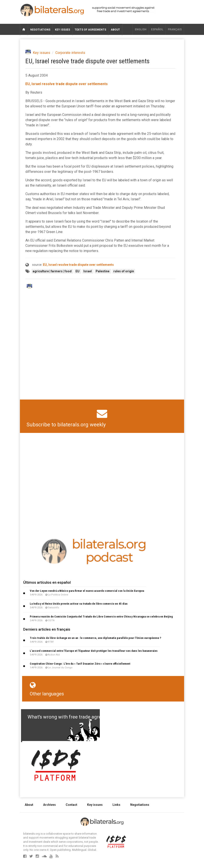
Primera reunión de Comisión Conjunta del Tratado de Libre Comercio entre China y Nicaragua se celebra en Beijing (101, 617)
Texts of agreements (90, 30)
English (141, 29)
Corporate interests (70, 53)
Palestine (103, 271)
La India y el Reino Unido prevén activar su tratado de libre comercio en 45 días (79, 604)
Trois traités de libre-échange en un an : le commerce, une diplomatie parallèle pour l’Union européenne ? (95, 638)
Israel (88, 271)
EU (78, 271)
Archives (49, 805)
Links (116, 805)
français (175, 29)
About (115, 30)
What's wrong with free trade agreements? (74, 717)
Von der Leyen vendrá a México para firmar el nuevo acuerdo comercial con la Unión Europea (87, 591)
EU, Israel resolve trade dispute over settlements (67, 84)
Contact (71, 805)
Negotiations (40, 30)
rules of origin (124, 271)
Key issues (62, 30)
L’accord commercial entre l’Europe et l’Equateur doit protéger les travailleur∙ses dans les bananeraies (94, 651)
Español (157, 29)
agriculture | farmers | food (52, 271)
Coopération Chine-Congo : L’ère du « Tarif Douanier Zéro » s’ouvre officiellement (80, 664)
